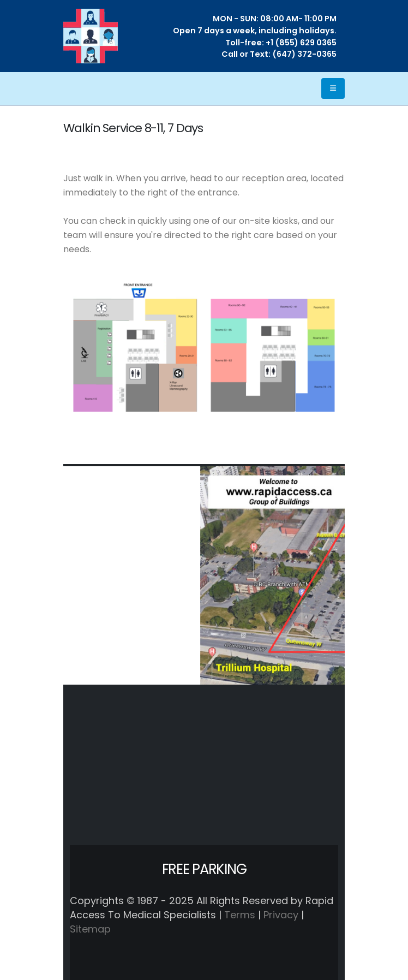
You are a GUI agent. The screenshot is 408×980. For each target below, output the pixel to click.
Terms (240, 915)
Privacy (281, 915)
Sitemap (90, 929)
